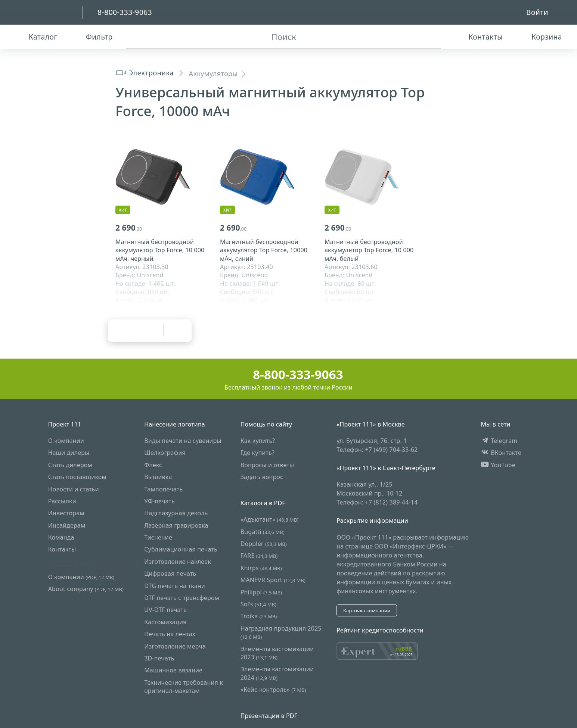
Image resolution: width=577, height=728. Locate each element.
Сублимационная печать (181, 550)
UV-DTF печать (165, 610)
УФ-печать (159, 501)
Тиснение (158, 537)
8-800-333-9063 (288, 374)
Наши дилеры (69, 453)
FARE (259, 556)
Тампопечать (163, 489)
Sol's (258, 604)
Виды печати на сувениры (183, 441)
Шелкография (165, 453)
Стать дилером (70, 465)
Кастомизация (165, 622)
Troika (259, 616)
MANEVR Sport (273, 580)
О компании (66, 441)
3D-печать (159, 658)
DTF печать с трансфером (182, 598)
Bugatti (263, 532)
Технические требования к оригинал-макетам (184, 687)
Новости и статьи (74, 489)
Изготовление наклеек (178, 562)
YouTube (498, 465)
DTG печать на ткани (175, 586)
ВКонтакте (501, 453)
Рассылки (62, 501)
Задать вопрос (262, 477)
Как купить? (258, 441)
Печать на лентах (170, 634)
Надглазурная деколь (176, 513)
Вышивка (158, 477)
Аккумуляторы (213, 73)
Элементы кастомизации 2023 (277, 653)
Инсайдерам (67, 525)
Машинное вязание (173, 670)
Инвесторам (66, 513)
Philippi (261, 592)
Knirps (261, 568)
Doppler (264, 544)
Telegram (499, 441)
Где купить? (258, 453)
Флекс (153, 465)
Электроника (145, 73)
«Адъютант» (270, 519)
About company (86, 589)
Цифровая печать (170, 574)
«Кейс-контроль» (273, 690)
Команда (61, 537)
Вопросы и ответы (267, 465)
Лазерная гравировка (176, 525)
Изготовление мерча (175, 646)
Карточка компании (367, 610)
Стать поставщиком (77, 477)
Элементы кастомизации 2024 (277, 673)
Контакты (62, 550)
